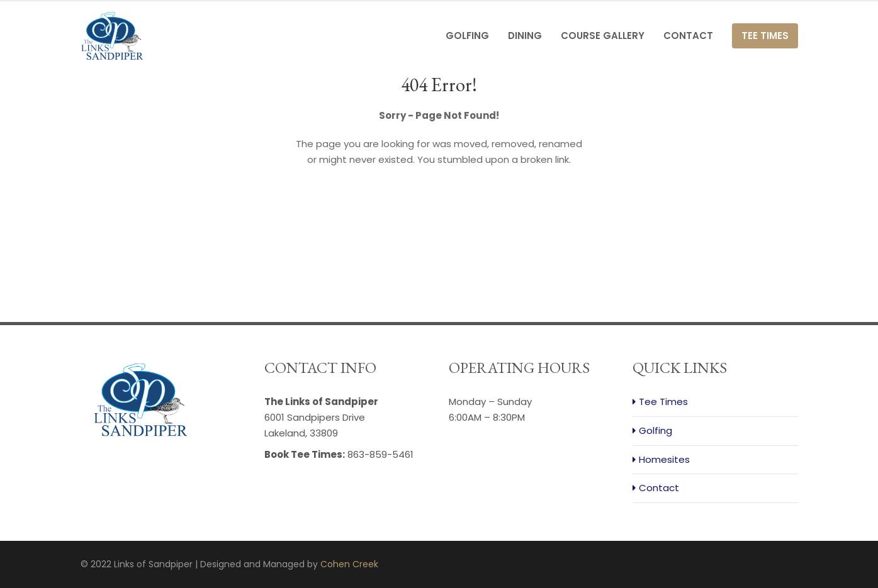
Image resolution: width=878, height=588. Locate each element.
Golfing (467, 36)
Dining (525, 36)
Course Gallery (603, 36)
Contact (688, 36)
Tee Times (765, 36)
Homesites (664, 459)
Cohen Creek (349, 564)
